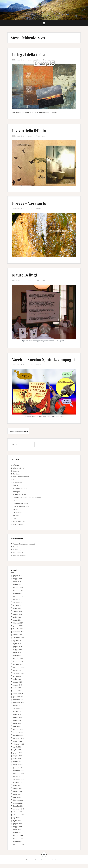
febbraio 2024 (18, 662)
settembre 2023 (18, 677)
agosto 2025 (17, 609)
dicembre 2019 (18, 810)
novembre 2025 (18, 600)
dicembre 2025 (18, 597)
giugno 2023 (17, 686)
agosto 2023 (17, 680)
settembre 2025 (18, 606)
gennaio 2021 (18, 771)
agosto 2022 (17, 715)
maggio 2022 (17, 724)
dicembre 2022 (18, 704)
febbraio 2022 (18, 733)
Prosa (15, 522)
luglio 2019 (17, 825)
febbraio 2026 (18, 591)
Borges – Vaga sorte (30, 203)
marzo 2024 (17, 659)
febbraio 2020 (18, 804)
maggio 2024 (17, 653)
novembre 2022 (18, 707)
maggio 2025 (17, 618)
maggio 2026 (17, 583)
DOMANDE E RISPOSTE (21, 481)
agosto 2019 (17, 822)
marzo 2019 (17, 836)
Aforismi (39, 208)
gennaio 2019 (18, 842)
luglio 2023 (17, 683)
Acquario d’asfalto (20, 560)
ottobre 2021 (17, 745)
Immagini (17, 495)
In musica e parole (20, 498)
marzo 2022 (17, 730)
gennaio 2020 (18, 807)
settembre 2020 (18, 783)
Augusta (16, 475)
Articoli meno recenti (18, 435)
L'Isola (15, 504)
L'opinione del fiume (20, 507)
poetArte (16, 519)
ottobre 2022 (17, 710)
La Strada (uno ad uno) (21, 510)
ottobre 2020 (17, 780)
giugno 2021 (17, 757)
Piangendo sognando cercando (24, 548)
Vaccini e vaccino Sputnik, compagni (35, 361)
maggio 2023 (17, 689)
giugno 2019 (17, 828)
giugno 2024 (17, 650)
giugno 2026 (17, 580)
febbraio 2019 (18, 839)
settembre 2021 (18, 748)
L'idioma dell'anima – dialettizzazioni (27, 501)
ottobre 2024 (17, 639)
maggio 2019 (17, 831)
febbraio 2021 (18, 769)
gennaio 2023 (18, 701)
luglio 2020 (17, 789)
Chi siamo (17, 478)
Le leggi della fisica (29, 54)
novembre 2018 (18, 848)
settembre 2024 (18, 642)
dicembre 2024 (18, 633)
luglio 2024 (17, 648)
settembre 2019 (18, 819)
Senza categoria (19, 525)
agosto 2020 (17, 786)
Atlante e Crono (42, 60)
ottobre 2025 (17, 603)
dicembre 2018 (18, 845)
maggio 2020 (17, 795)
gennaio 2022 (18, 736)
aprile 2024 (17, 656)
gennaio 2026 (18, 594)
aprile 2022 (17, 727)
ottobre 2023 (17, 674)
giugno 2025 (17, 615)
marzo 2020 (17, 801)
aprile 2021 (17, 763)
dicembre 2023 (18, 668)
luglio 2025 (17, 612)
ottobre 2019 (17, 816)
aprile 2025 (17, 621)
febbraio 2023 (18, 698)
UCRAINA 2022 (18, 528)
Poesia (15, 513)
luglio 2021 (17, 754)
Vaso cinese (17, 551)
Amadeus (49, 864)
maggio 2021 (17, 760)
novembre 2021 (18, 742)
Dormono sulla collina (21, 484)
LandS (44, 65)
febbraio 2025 (18, 627)
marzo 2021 (17, 766)
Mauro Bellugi (25, 275)
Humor (39, 369)
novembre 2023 (18, 671)
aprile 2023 (17, 692)
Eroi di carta (40, 280)
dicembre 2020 (18, 774)
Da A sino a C (18, 557)
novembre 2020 (18, 777)
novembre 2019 (18, 813)
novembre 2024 (18, 636)
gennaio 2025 (18, 630)
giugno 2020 (17, 792)
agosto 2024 (17, 645)
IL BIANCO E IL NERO (20, 492)
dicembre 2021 (18, 739)
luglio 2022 (17, 718)
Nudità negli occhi (20, 554)
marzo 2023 (17, 695)
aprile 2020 (17, 798)
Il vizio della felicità (29, 130)
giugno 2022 (17, 721)
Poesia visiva (41, 136)
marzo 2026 (17, 588)
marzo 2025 (17, 624)
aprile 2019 (17, 833)
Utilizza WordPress (32, 864)
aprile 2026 (17, 586)
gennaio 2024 (18, 665)
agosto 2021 (17, 751)
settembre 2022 (18, 712)
